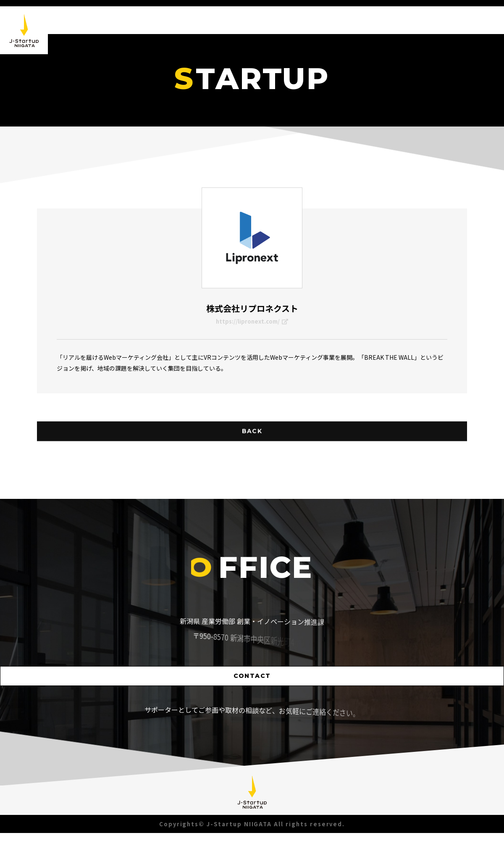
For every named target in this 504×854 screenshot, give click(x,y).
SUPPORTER (463, 37)
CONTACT (252, 696)
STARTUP (411, 29)
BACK (252, 460)
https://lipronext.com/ (252, 323)
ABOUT (367, 21)
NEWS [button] (328, 20)
